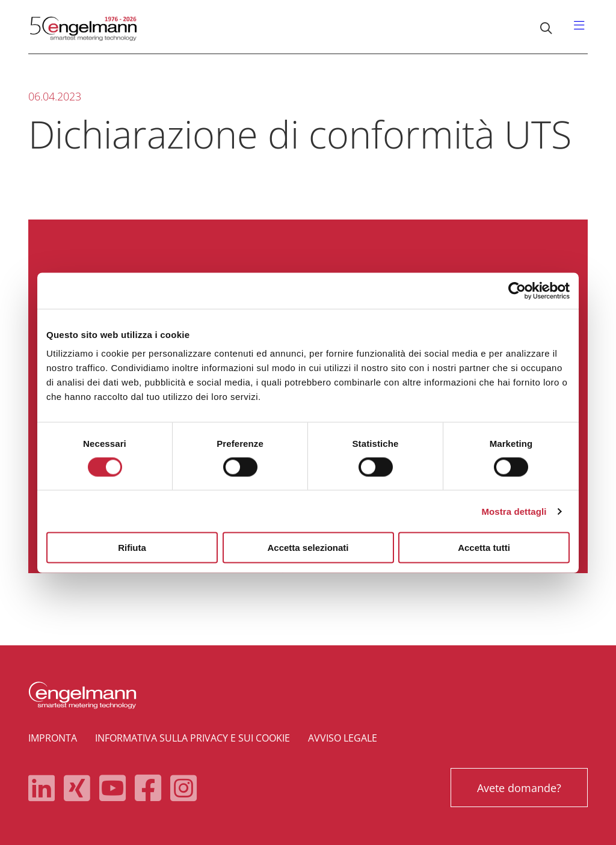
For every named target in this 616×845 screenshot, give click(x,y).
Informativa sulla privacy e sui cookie (192, 738)
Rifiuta (132, 548)
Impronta (53, 738)
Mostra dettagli (514, 511)
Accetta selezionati (308, 548)
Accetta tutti (484, 548)
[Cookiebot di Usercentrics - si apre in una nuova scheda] (517, 290)
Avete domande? (518, 788)
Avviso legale (343, 738)
